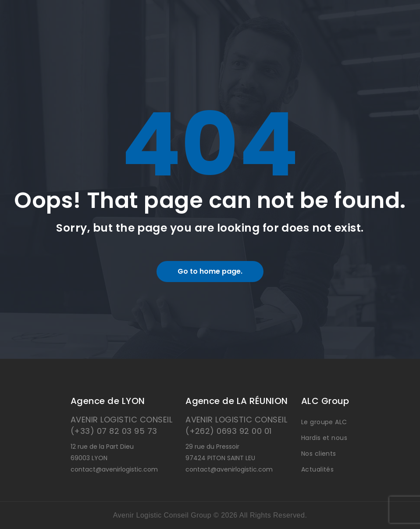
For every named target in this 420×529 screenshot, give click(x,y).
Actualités (318, 469)
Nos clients (319, 454)
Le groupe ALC (324, 422)
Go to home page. (210, 271)
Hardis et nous (324, 438)
